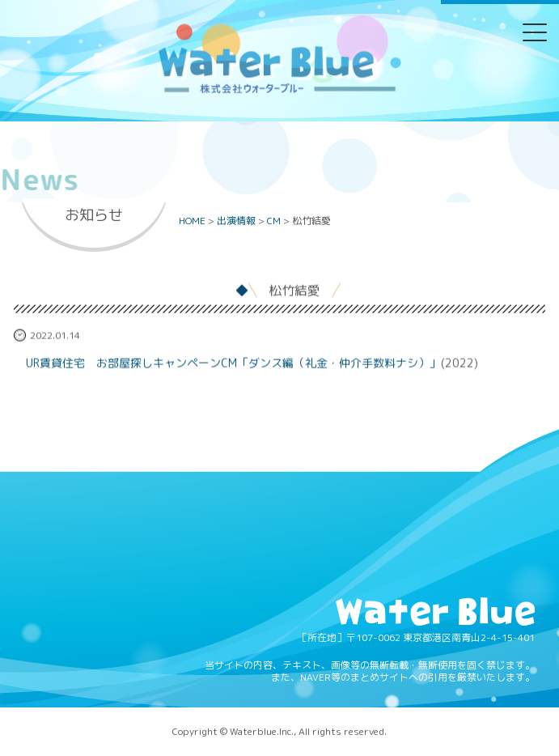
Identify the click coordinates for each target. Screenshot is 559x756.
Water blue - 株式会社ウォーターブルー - (279, 92)
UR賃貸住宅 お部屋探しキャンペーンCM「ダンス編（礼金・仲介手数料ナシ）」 (233, 364)
